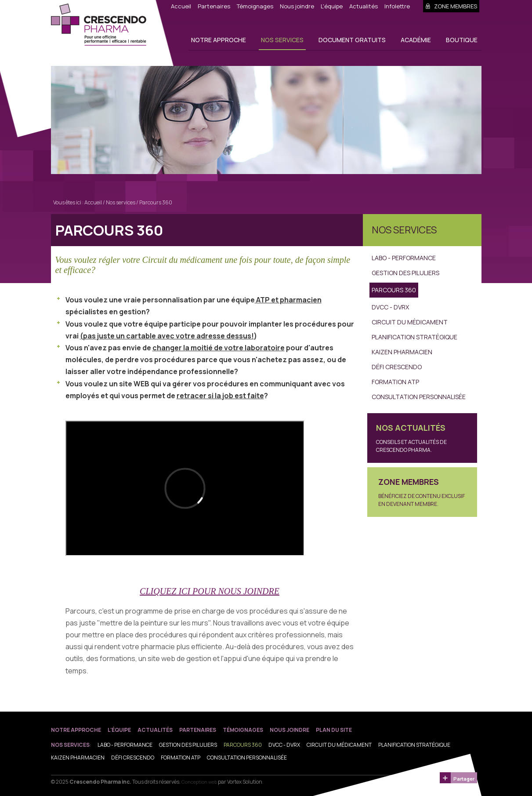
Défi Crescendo (397, 367)
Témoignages (255, 6)
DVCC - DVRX (390, 307)
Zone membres (451, 6)
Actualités (364, 6)
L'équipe (332, 6)
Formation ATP (395, 382)
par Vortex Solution (240, 782)
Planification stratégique (414, 337)
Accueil (181, 6)
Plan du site (334, 730)
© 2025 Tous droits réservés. (116, 782)
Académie (416, 40)
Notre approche (219, 40)
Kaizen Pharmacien (402, 352)
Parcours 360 (156, 202)
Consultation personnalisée (419, 397)
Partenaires (214, 6)
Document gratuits (352, 40)
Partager (464, 779)
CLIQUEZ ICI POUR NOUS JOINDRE (210, 591)
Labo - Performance (404, 258)
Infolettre (397, 6)
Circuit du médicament (410, 322)
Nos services (282, 40)
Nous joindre (297, 6)
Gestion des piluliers (405, 273)
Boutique (462, 40)
